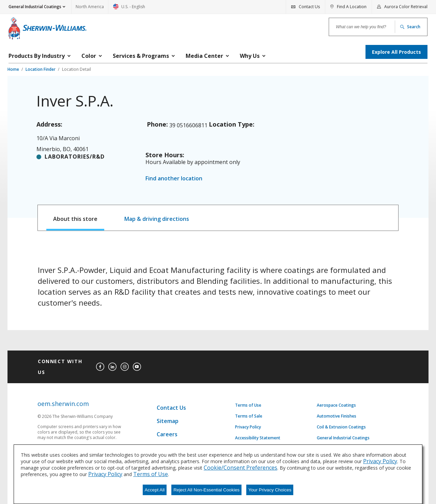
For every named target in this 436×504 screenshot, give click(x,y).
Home (14, 69)
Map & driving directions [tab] (157, 219)
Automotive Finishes (337, 416)
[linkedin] (112, 367)
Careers (167, 434)
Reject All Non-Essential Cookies (206, 490)
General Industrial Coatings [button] (35, 7)
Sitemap (168, 421)
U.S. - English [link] (129, 9)
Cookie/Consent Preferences (240, 468)
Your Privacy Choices (270, 490)
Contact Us (171, 408)
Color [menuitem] (89, 56)
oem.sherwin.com (63, 404)
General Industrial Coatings (343, 438)
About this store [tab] (75, 219)
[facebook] (100, 367)
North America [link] (90, 7)
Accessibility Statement (258, 438)
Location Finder (41, 69)
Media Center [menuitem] (204, 56)
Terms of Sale (249, 416)
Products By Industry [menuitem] (37, 56)
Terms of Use (248, 405)
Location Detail (76, 69)
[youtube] (137, 367)
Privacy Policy (248, 427)
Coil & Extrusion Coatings (341, 427)
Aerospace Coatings (336, 405)
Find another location (174, 178)
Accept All (155, 490)
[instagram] (125, 367)
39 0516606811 (188, 125)
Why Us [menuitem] (250, 56)
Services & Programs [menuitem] (141, 56)
